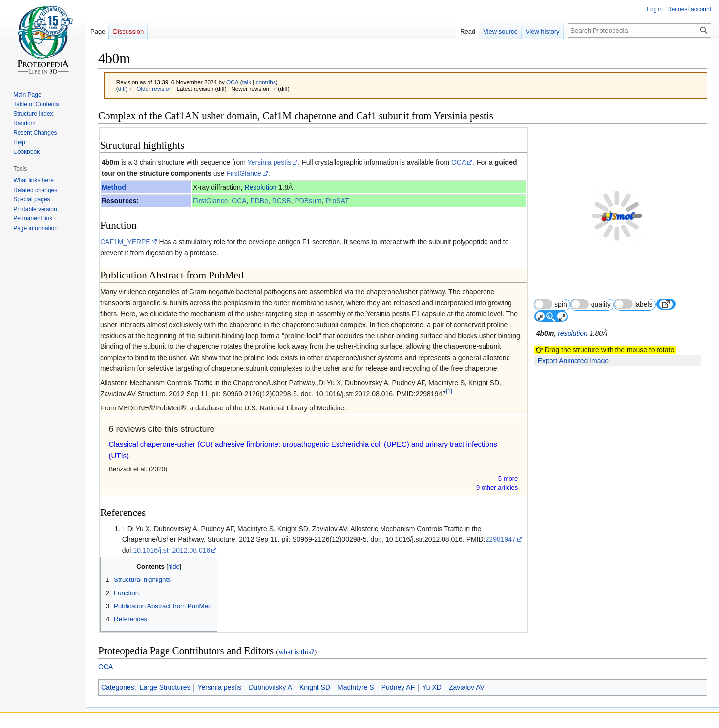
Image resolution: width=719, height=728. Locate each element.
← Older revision (150, 89)
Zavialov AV (467, 687)
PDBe (260, 201)
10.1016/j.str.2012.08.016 (171, 550)
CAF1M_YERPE (125, 242)
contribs (266, 82)
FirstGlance (244, 173)
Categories (118, 687)
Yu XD (432, 687)
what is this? (296, 652)
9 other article (498, 487)
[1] (449, 391)
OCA (459, 162)
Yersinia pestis (270, 162)
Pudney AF (398, 687)
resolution (574, 310)
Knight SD (315, 687)
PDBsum (308, 201)
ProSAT (338, 201)
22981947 (501, 539)
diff (122, 89)
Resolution (261, 187)
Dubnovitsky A (270, 687)
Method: (115, 187)
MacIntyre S (356, 687)
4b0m (111, 162)
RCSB (282, 201)
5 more (509, 479)
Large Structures (165, 687)
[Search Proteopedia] (639, 31)
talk (247, 82)
